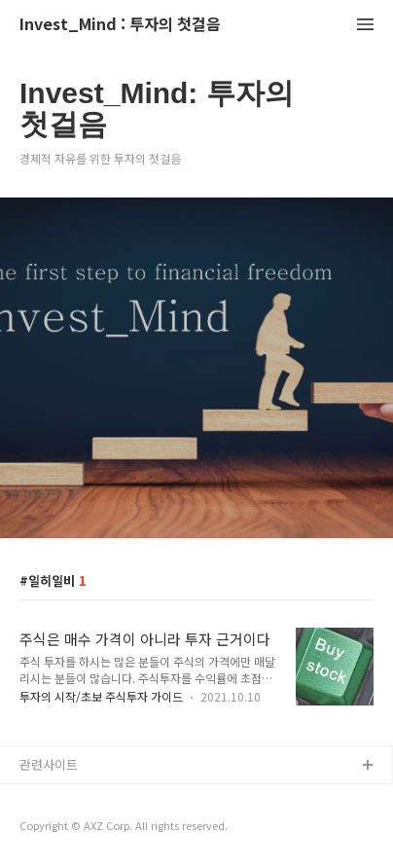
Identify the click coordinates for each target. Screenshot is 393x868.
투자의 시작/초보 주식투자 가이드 (101, 696)
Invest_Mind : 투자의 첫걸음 (120, 25)
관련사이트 (49, 764)
